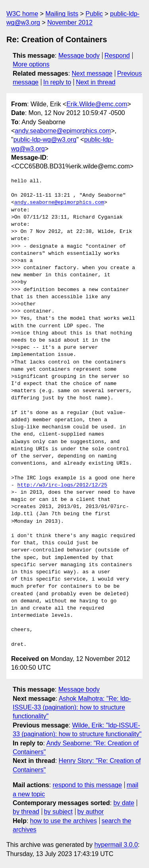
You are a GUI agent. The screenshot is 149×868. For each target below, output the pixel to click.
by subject (58, 812)
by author (90, 812)
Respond (117, 56)
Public (94, 14)
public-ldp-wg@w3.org (45, 140)
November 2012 (70, 22)
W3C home (22, 14)
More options (31, 64)
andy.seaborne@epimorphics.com (63, 131)
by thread (26, 812)
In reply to (57, 82)
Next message (92, 73)
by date (124, 803)
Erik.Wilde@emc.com (97, 104)
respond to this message (87, 785)
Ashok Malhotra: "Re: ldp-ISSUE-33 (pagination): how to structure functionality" (72, 708)
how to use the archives (64, 821)
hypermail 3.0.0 (116, 845)
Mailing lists (62, 14)
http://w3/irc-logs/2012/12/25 (62, 485)
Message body (79, 56)
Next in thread (96, 82)
